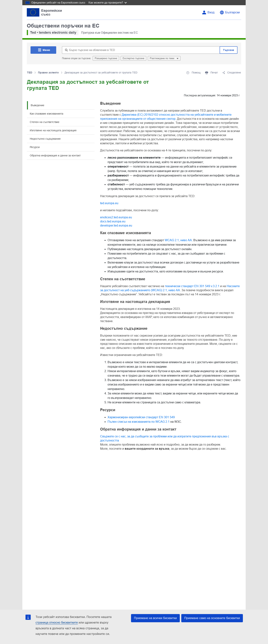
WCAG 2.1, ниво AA (178, 240)
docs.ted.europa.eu (113, 221)
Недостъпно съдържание (45, 139)
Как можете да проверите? (108, 3)
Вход (211, 12)
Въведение (38, 105)
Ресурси (35, 147)
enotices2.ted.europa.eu (116, 217)
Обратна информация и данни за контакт (55, 155)
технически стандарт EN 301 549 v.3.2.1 (192, 286)
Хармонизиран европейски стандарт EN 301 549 (141, 417)
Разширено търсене (106, 58)
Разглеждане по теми (162, 58)
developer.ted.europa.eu (116, 225)
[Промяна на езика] (230, 12)
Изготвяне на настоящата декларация (53, 130)
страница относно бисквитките (57, 623)
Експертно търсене (133, 58)
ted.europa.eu (109, 203)
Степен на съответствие (45, 122)
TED (30, 73)
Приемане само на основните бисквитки (212, 618)
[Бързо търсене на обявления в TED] (141, 50)
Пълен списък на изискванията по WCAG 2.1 (139, 422)
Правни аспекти (48, 73)
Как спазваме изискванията (47, 114)
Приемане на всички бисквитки (155, 618)
